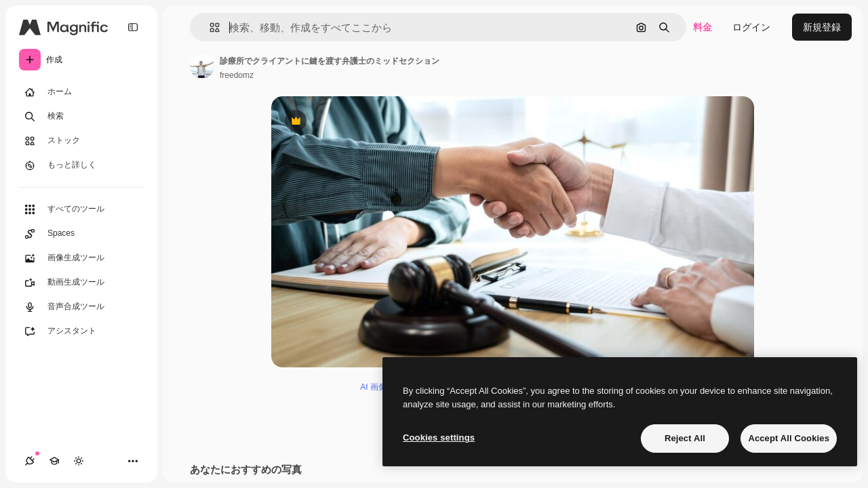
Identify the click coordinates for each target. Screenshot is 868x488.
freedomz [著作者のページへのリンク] (237, 75)
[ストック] (81, 141)
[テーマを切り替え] (79, 461)
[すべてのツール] (81, 209)
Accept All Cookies (789, 438)
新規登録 (822, 27)
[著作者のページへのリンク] (202, 66)
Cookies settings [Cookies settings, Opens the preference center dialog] (439, 438)
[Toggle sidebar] (133, 27)
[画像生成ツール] (81, 258)
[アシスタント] (81, 331)
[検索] (81, 117)
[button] (209, 27)
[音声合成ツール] (81, 307)
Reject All (685, 438)
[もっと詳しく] (81, 165)
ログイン (751, 27)
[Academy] (54, 461)
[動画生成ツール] (81, 283)
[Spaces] (81, 234)
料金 (703, 27)
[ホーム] (81, 92)
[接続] (30, 461)
